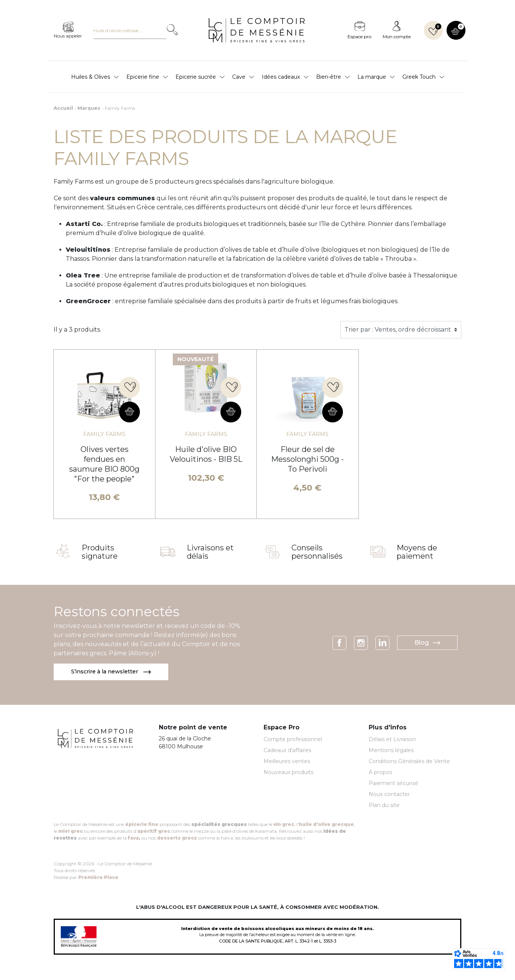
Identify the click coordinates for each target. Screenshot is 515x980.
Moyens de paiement (417, 552)
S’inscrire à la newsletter (114, 672)
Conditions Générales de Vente (409, 762)
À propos (380, 773)
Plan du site (384, 806)
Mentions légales (391, 751)
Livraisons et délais (210, 552)
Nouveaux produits (289, 773)
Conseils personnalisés (317, 552)
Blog (427, 643)
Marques (89, 108)
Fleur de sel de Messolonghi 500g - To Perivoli (307, 459)
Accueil (63, 108)
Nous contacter (389, 795)
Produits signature (100, 552)
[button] (456, 30)
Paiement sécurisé (393, 784)
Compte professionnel (293, 740)
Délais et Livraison (392, 740)
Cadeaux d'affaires (287, 751)
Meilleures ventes (287, 762)
